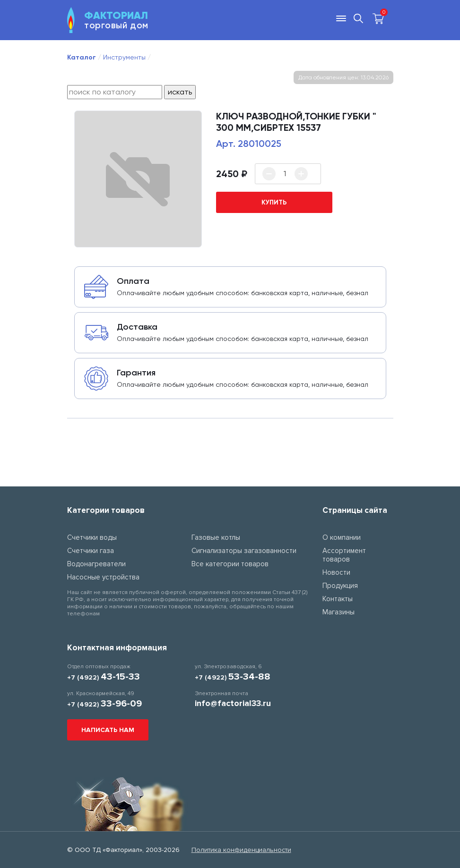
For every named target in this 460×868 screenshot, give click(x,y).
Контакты (338, 599)
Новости (336, 572)
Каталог (82, 57)
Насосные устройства (103, 577)
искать (180, 92)
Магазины (338, 612)
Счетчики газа (91, 551)
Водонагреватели (96, 564)
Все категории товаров (230, 564)
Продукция (340, 586)
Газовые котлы (216, 537)
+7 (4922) (104, 677)
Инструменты (124, 57)
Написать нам (108, 730)
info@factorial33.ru (233, 703)
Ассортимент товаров (344, 555)
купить (274, 202)
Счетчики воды (92, 537)
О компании (342, 537)
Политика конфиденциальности (241, 850)
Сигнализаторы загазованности (244, 551)
